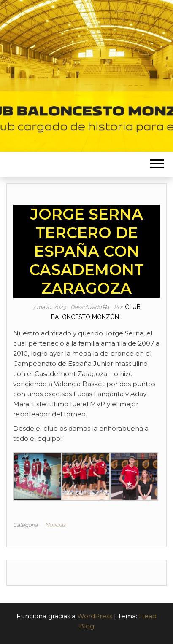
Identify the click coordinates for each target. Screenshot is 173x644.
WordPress (95, 616)
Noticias (55, 525)
